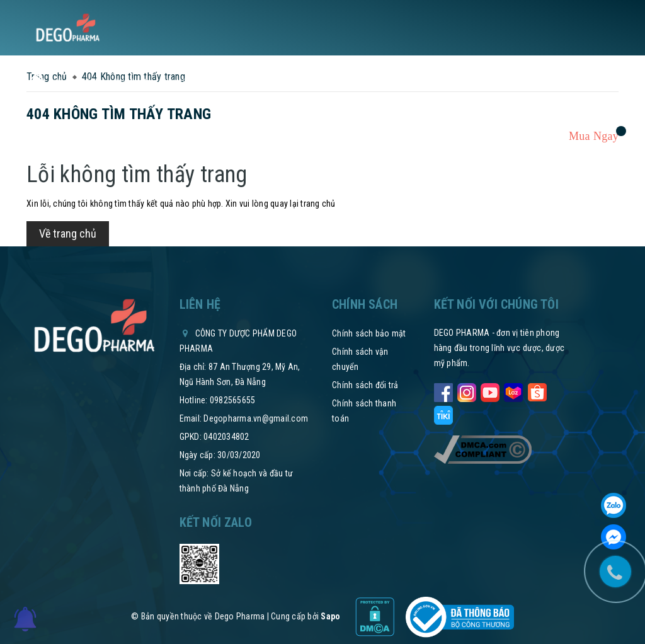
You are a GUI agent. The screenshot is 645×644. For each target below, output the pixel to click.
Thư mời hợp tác (344, 82)
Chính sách (276, 82)
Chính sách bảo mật (369, 333)
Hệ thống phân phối (424, 82)
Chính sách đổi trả (365, 385)
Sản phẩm (136, 82)
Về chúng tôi (79, 82)
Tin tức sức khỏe (205, 82)
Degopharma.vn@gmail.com (256, 418)
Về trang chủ (68, 233)
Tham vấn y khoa (504, 82)
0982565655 (233, 400)
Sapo (330, 616)
